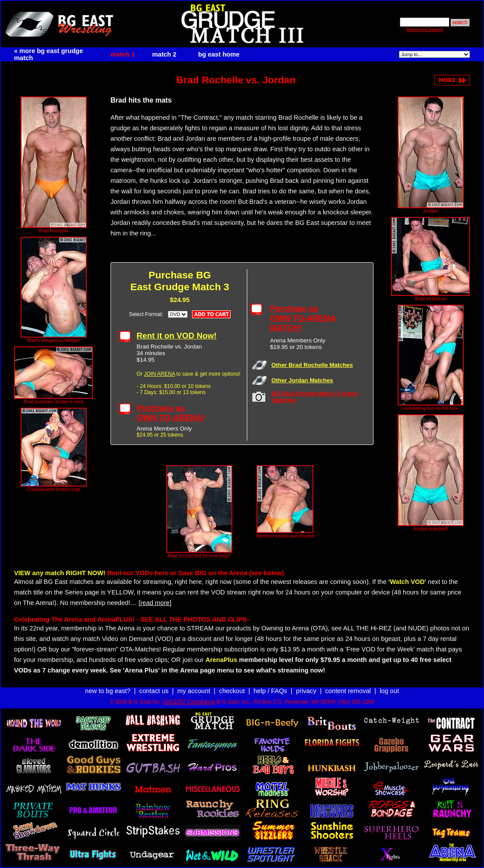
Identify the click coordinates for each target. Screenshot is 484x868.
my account (194, 691)
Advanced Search (424, 29)
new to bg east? (108, 691)
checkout (232, 691)
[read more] (155, 603)
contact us (154, 691)
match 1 (123, 54)
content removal (348, 691)
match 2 (164, 54)
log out (389, 691)
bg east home (219, 54)
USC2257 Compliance (189, 702)
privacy (306, 691)
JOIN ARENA (159, 374)
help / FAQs (270, 691)
